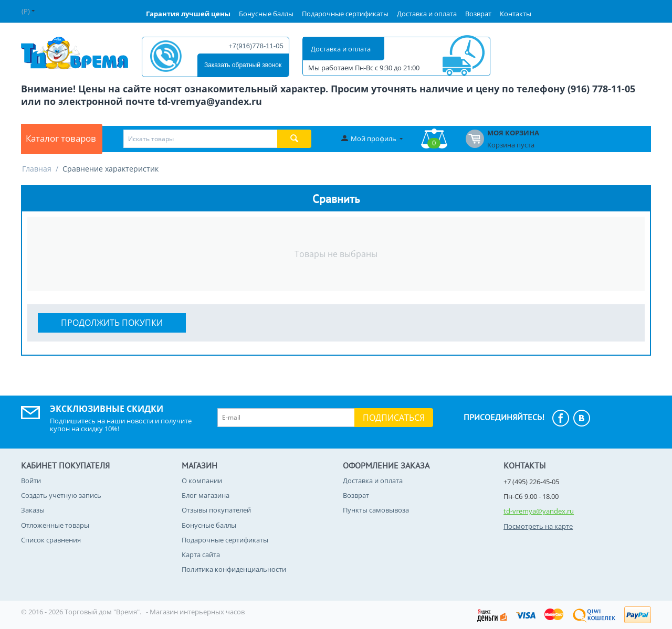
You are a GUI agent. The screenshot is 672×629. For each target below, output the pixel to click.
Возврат (478, 14)
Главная (37, 169)
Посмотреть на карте (538, 526)
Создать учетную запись (61, 495)
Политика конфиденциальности (234, 569)
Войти (31, 481)
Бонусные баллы (266, 14)
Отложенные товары (55, 525)
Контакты (516, 14)
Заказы (33, 510)
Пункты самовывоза (376, 510)
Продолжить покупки (112, 323)
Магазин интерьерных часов (197, 612)
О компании (202, 481)
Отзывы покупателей (216, 510)
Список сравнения (51, 540)
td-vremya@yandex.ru (539, 511)
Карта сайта (201, 555)
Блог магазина (206, 495)
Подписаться (394, 418)
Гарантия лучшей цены (188, 14)
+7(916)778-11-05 (256, 46)
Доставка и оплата (427, 14)
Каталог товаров (66, 139)
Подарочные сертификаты (345, 14)
